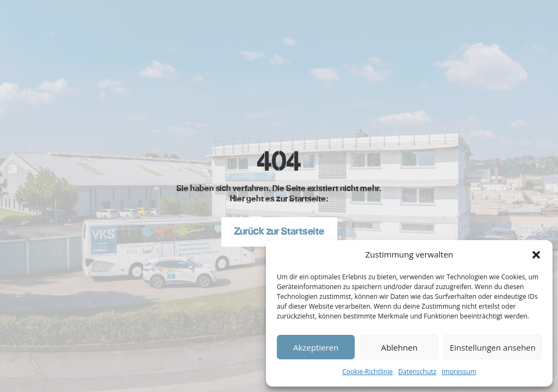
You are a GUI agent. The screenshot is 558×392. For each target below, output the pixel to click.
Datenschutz (417, 372)
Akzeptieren (316, 347)
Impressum (459, 372)
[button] (536, 255)
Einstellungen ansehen (493, 347)
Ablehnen (399, 347)
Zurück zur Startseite (279, 232)
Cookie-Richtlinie (368, 372)
